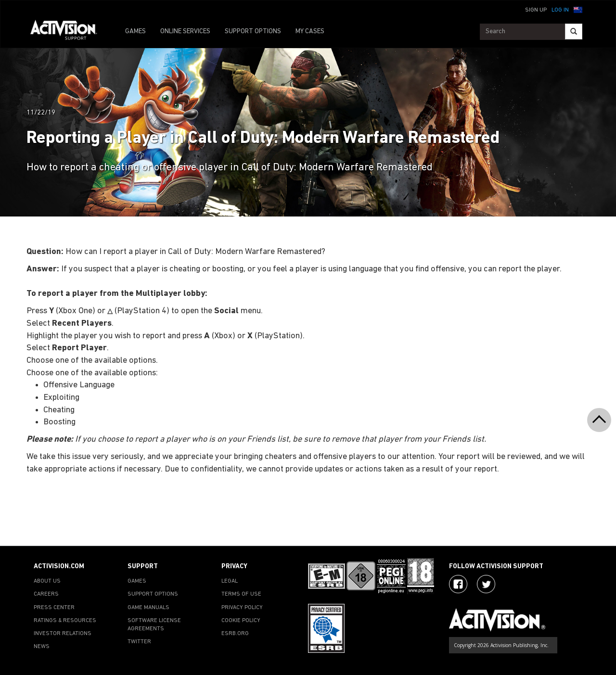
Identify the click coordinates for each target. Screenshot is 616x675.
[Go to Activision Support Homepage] (69, 32)
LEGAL (230, 581)
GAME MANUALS (148, 608)
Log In (560, 10)
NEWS (42, 647)
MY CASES (310, 32)
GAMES (135, 32)
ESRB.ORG (235, 634)
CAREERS (46, 594)
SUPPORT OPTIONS (253, 32)
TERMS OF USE (241, 594)
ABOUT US (47, 581)
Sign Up (536, 10)
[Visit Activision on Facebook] (458, 584)
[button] (578, 9)
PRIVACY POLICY (242, 608)
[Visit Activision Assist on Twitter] (486, 584)
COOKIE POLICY (241, 621)
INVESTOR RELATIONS (63, 634)
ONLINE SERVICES (185, 32)
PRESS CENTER (54, 608)
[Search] (574, 32)
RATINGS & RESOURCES (65, 621)
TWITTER (139, 642)
